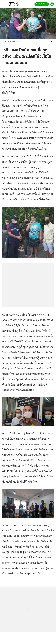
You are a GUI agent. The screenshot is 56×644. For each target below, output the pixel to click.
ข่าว (29, 42)
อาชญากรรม (37, 42)
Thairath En (42, 4)
